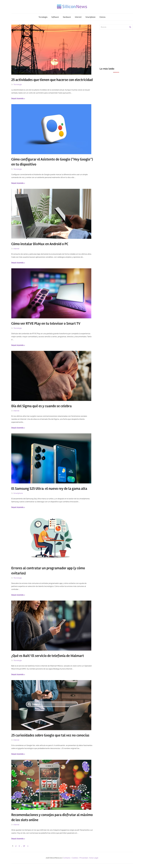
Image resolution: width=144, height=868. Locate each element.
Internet (78, 17)
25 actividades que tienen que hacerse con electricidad (52, 80)
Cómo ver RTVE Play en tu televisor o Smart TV (46, 324)
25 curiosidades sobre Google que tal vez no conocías (50, 735)
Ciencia (102, 17)
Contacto (67, 858)
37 (24, 846)
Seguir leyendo (17, 98)
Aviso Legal (94, 858)
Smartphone (90, 17)
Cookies (75, 858)
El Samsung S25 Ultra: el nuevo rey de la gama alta (49, 489)
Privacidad (84, 858)
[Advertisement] (116, 47)
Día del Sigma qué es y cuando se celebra (41, 406)
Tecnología (43, 17)
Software (55, 17)
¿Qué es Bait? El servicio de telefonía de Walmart (48, 656)
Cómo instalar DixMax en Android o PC (40, 244)
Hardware (67, 17)
